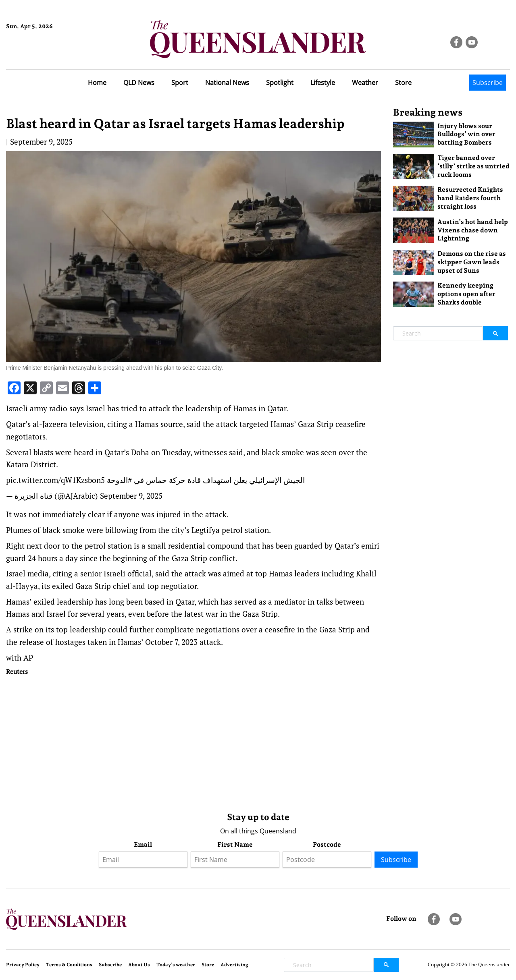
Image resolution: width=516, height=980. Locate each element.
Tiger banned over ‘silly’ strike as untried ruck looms (473, 166)
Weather (365, 83)
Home (97, 83)
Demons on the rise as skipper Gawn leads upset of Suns (472, 262)
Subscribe (488, 83)
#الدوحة (119, 480)
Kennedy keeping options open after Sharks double (466, 294)
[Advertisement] (193, 742)
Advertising (234, 965)
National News (227, 83)
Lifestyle (323, 83)
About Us (139, 965)
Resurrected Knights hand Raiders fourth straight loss (470, 198)
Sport (180, 83)
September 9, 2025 (131, 496)
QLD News (139, 83)
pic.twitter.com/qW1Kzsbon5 (55, 480)
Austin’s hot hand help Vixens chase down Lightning (473, 230)
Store (403, 83)
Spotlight (280, 83)
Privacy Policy (23, 965)
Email (143, 844)
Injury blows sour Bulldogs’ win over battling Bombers (466, 134)
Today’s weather (176, 965)
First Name (235, 844)
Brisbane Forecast (45, 54)
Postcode (327, 844)
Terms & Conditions (69, 965)
